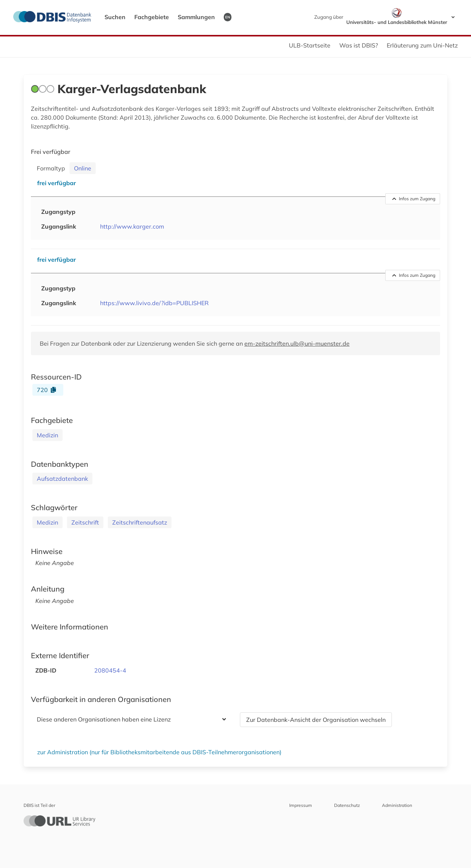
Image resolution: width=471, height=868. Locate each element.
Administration (397, 805)
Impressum (301, 805)
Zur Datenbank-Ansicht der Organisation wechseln (316, 720)
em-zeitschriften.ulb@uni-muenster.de (297, 343)
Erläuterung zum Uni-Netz (422, 45)
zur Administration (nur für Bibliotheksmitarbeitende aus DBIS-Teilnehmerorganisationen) (159, 752)
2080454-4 (110, 670)
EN (228, 17)
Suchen (115, 17)
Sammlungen (196, 17)
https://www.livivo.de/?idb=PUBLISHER (154, 303)
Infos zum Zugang (414, 199)
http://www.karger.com (132, 226)
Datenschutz (347, 805)
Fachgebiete (152, 17)
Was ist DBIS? (359, 45)
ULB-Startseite (310, 45)
